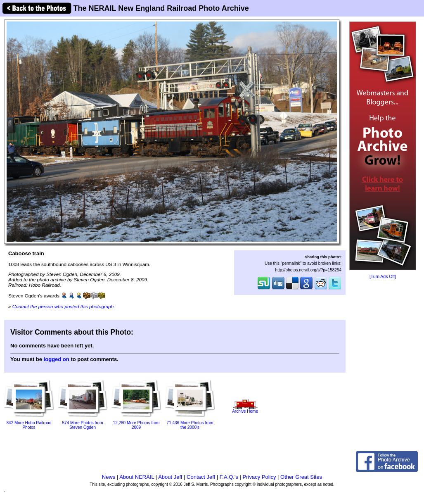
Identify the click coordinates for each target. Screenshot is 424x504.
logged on (57, 359)
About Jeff (170, 477)
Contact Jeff (201, 477)
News (109, 477)
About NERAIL (137, 477)
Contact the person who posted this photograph (63, 306)
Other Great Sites (301, 477)
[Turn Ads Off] (383, 277)
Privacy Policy (259, 477)
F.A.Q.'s (229, 477)
